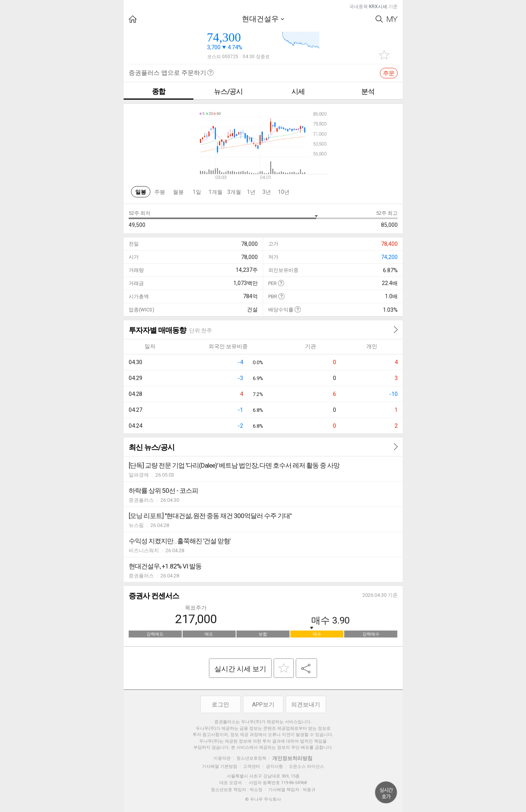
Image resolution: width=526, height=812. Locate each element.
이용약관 (222, 758)
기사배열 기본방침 (220, 766)
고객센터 (252, 766)
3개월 (234, 192)
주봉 (160, 192)
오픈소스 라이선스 (306, 766)
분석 (368, 91)
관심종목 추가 (384, 55)
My (392, 19)
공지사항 (274, 766)
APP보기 (263, 705)
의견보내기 (306, 705)
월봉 (178, 192)
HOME (133, 19)
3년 (267, 192)
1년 (251, 192)
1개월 (216, 192)
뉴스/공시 (228, 91)
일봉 (141, 192)
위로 (386, 793)
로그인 (220, 705)
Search (379, 19)
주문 (389, 73)
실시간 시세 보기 (240, 669)
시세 (298, 91)
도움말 (281, 283)
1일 (197, 192)
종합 (159, 91)
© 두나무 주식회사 (263, 799)
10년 (284, 192)
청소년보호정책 (251, 758)
